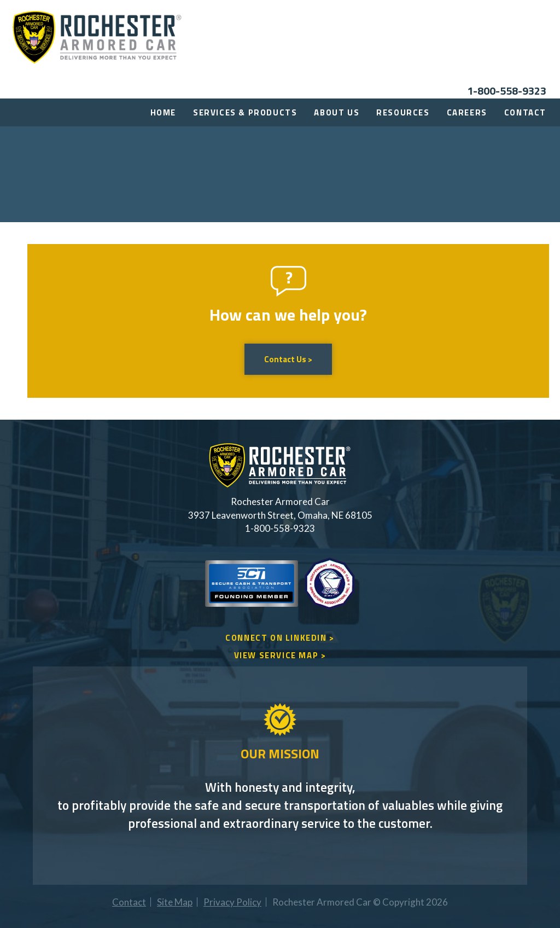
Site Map (175, 902)
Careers (467, 112)
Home (163, 112)
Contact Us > (288, 359)
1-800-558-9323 (507, 91)
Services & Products (245, 112)
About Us (337, 112)
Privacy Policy (232, 902)
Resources (403, 112)
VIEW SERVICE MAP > (280, 655)
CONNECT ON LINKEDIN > (280, 638)
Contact (525, 112)
